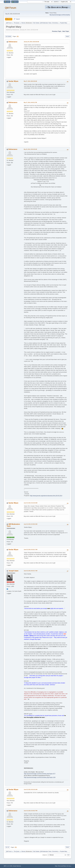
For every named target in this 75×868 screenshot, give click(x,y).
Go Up (7, 847)
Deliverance (13, 42)
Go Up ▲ (69, 866)
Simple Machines (17, 866)
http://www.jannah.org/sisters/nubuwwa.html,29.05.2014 (46, 496)
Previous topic (57, 31)
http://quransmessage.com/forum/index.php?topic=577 (40, 774)
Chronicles (55, 23)
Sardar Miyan (13, 81)
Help (56, 866)
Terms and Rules (62, 866)
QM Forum (10, 8)
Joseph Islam (13, 571)
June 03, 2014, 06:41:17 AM (31, 571)
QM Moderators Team (46, 23)
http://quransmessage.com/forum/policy (60, 15)
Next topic (66, 31)
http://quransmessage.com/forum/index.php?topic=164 (40, 777)
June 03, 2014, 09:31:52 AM (31, 789)
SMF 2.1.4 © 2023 (8, 866)
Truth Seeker (36, 23)
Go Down (8, 37)
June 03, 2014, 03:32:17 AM (31, 549)
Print (67, 37)
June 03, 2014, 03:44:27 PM (30, 811)
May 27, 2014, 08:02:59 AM (30, 81)
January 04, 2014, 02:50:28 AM (31, 42)
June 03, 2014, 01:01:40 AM (31, 503)
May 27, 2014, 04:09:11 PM (30, 102)
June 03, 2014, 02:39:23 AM (31, 524)
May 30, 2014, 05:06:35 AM (30, 149)
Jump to (45, 855)
